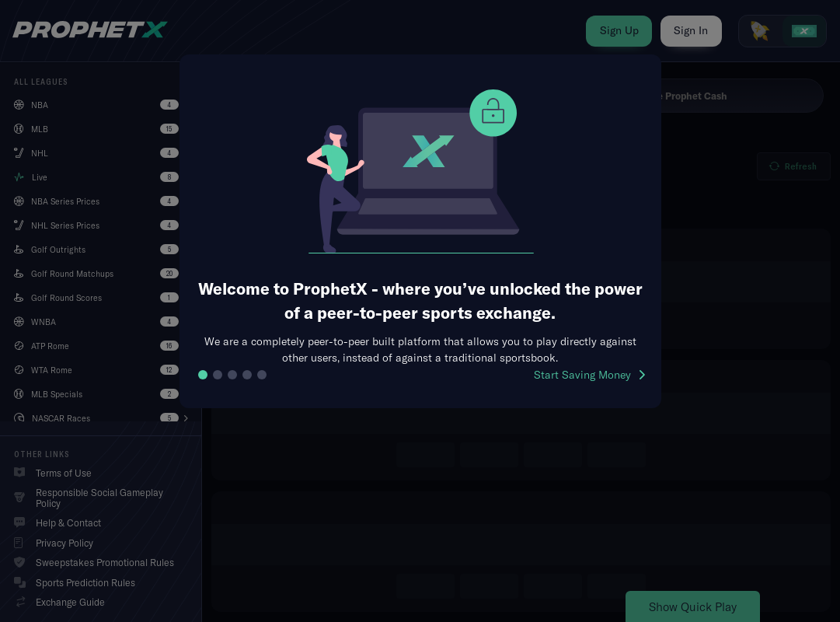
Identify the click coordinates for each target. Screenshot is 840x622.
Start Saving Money (589, 375)
